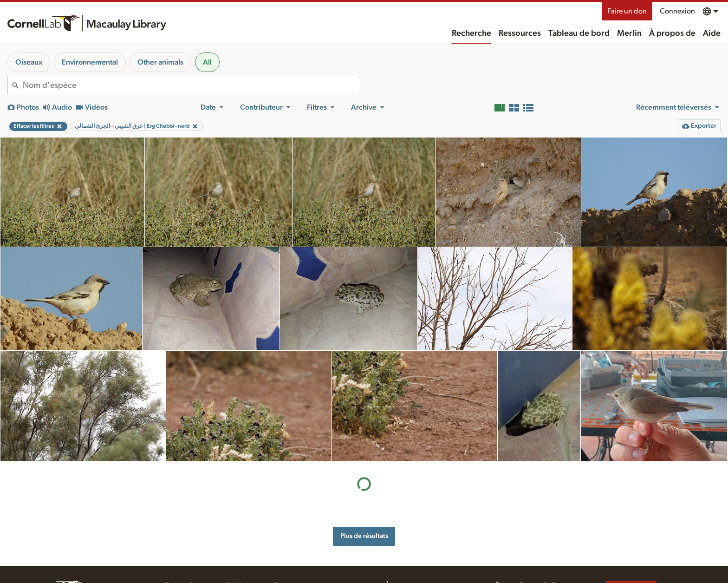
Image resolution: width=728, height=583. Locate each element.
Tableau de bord (579, 33)
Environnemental (90, 62)
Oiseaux (29, 62)
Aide (712, 33)
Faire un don (627, 11)
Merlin (629, 33)
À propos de (672, 33)
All (207, 62)
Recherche (471, 33)
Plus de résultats (364, 536)
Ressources (520, 33)
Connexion (677, 11)
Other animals (160, 62)
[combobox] (191, 85)
